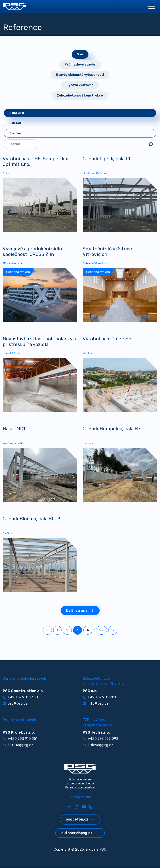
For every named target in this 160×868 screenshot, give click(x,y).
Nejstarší (16, 123)
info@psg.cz (96, 704)
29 (101, 630)
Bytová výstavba (80, 85)
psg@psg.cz (15, 704)
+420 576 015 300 (20, 697)
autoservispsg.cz (80, 833)
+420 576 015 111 (99, 697)
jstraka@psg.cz (18, 745)
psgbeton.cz (80, 820)
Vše (80, 54)
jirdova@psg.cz (98, 745)
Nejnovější (17, 113)
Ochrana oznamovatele (80, 787)
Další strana (80, 611)
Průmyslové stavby (80, 65)
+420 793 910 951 (20, 739)
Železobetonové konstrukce (80, 96)
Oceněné (15, 133)
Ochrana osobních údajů (80, 783)
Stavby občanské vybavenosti (80, 75)
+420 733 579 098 (101, 739)
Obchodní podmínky (80, 779)
